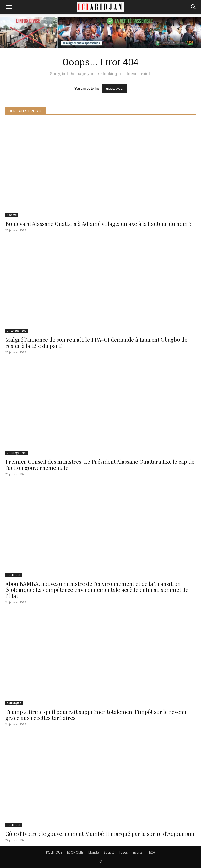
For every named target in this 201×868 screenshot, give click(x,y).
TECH (151, 852)
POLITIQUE (14, 575)
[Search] (194, 7)
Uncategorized (17, 331)
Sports (137, 852)
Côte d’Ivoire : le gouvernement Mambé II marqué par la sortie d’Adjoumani (100, 833)
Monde (94, 852)
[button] (9, 7)
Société (12, 215)
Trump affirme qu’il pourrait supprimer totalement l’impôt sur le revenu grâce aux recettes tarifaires (96, 715)
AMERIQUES (14, 703)
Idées (124, 852)
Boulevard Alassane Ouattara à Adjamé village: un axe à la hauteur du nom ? (98, 223)
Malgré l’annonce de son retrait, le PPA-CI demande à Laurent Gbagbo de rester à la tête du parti (96, 342)
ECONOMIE (75, 852)
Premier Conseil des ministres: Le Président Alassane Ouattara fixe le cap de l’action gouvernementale (100, 464)
